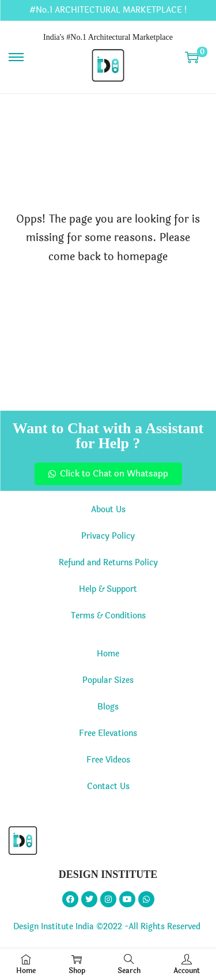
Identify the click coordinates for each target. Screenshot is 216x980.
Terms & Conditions (108, 616)
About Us (108, 510)
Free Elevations (108, 733)
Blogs (108, 707)
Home (108, 654)
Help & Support (108, 589)
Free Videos (108, 760)
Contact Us (108, 786)
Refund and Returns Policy (108, 563)
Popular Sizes (108, 680)
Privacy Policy (108, 536)
